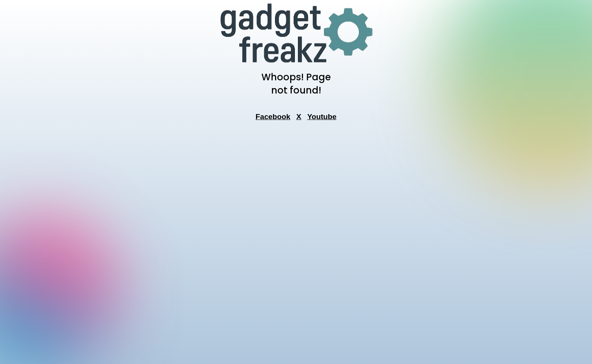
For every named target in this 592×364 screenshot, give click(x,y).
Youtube (322, 117)
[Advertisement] (296, 245)
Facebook (273, 117)
